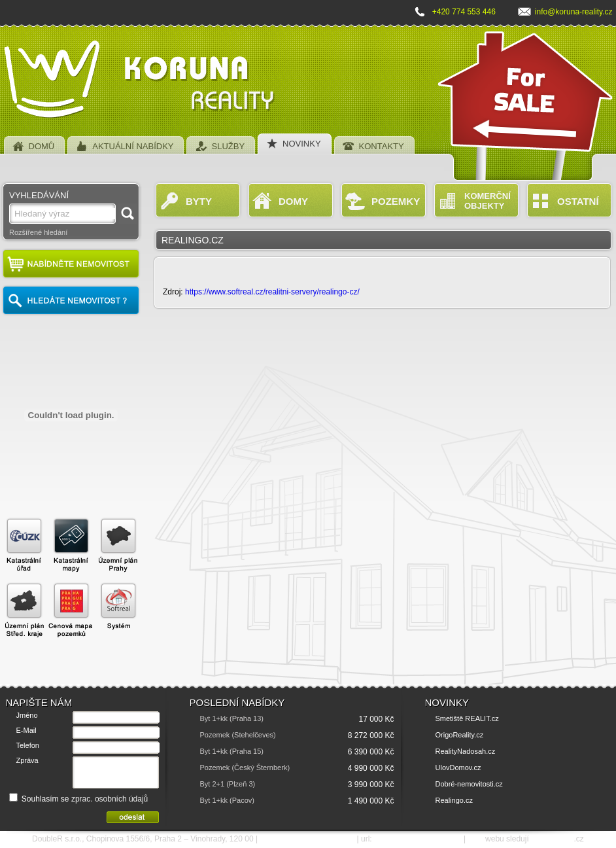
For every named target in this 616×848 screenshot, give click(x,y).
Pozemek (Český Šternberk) (245, 768)
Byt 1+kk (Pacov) (227, 800)
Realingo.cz (454, 800)
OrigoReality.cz (460, 735)
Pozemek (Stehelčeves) (238, 735)
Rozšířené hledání (38, 232)
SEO (475, 839)
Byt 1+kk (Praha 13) (232, 718)
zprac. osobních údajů (110, 799)
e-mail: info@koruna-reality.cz (307, 839)
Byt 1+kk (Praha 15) (232, 751)
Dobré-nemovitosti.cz (469, 784)
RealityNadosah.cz (466, 751)
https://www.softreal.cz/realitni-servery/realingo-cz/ (272, 292)
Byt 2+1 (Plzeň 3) (228, 784)
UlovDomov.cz (458, 768)
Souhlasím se (79, 799)
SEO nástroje (552, 839)
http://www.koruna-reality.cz (418, 839)
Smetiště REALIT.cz (467, 718)
